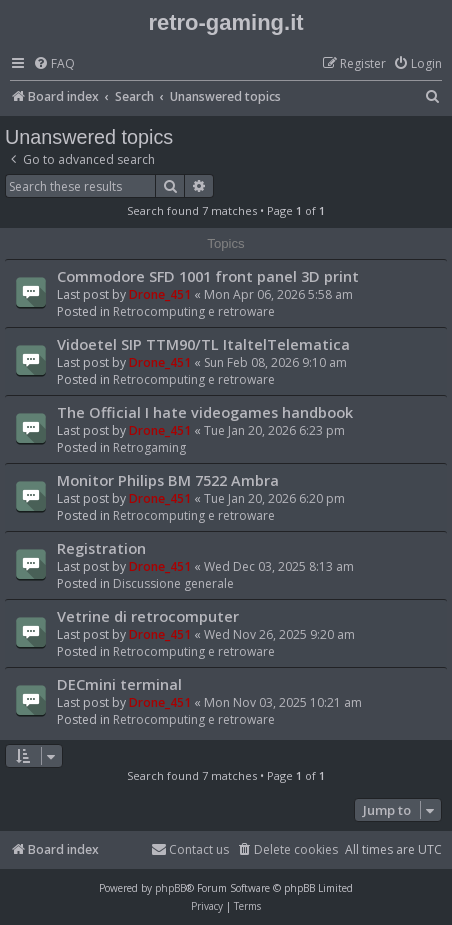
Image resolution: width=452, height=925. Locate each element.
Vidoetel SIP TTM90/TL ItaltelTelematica (203, 344)
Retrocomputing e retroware (194, 311)
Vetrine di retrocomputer (148, 616)
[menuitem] (54, 64)
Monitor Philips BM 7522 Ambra (168, 480)
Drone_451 (160, 294)
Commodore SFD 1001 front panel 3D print (208, 276)
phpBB (170, 888)
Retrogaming (149, 447)
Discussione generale (173, 583)
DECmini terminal (119, 684)
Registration (101, 548)
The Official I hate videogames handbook (205, 412)
